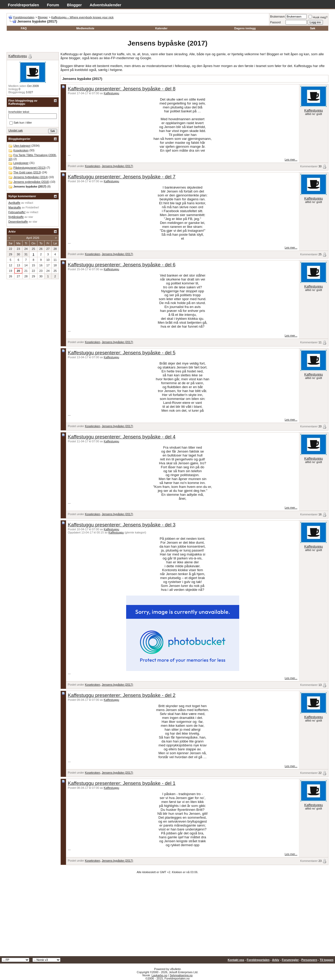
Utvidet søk (16, 130)
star (31, 217)
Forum (53, 5)
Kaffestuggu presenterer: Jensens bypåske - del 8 (122, 89)
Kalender (161, 28)
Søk (313, 28)
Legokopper (21, 163)
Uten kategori (22, 146)
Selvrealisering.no (181, 975)
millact (29, 203)
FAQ (24, 28)
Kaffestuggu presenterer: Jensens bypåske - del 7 (122, 177)
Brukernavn (277, 16)
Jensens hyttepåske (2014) (31, 177)
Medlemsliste (85, 28)
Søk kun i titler (21, 123)
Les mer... (291, 159)
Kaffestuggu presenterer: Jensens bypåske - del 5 (122, 353)
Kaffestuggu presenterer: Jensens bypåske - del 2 (122, 695)
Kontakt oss (236, 960)
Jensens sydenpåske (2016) (31, 182)
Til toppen (327, 960)
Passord (275, 22)
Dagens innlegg (245, 28)
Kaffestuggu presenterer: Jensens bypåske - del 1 (122, 783)
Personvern (309, 960)
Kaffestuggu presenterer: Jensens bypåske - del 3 (122, 525)
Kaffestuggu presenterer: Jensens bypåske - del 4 (122, 437)
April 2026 (33, 238)
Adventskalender (106, 5)
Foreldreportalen (23, 5)
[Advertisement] (167, 917)
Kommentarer (309, 166)
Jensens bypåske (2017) (118, 166)
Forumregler (290, 960)
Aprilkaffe (14, 203)
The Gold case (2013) (27, 172)
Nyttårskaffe (16, 217)
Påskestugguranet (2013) (30, 168)
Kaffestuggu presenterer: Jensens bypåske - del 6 (122, 265)
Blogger (74, 5)
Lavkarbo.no (160, 975)
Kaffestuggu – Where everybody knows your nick (82, 17)
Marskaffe (15, 207)
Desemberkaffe (18, 222)
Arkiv (276, 960)
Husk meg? (318, 17)
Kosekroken (92, 166)
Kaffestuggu (112, 93)
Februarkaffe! (17, 212)
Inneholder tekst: (19, 112)
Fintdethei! (32, 207)
